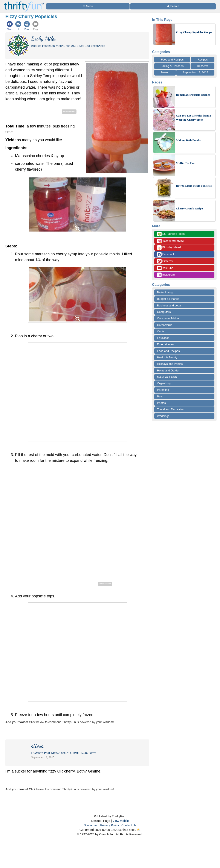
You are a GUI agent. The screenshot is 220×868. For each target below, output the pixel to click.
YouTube (165, 268)
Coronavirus (165, 325)
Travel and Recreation (171, 409)
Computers (164, 312)
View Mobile (121, 821)
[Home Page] (24, 2)
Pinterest (165, 261)
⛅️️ (139, 830)
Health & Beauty (167, 357)
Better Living (165, 292)
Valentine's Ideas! (171, 241)
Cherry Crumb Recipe (189, 208)
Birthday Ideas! (169, 248)
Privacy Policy (109, 825)
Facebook (166, 254)
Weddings (163, 416)
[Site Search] (173, 6)
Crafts (161, 331)
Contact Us (129, 825)
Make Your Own (167, 377)
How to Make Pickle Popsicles (194, 186)
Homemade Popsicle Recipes (193, 95)
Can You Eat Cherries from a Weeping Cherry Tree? (193, 118)
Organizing (164, 383)
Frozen (165, 72)
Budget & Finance (168, 299)
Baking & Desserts (172, 66)
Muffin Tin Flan (186, 163)
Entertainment (166, 344)
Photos (161, 403)
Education (163, 338)
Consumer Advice (168, 318)
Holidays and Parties (170, 364)
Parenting (163, 390)
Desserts (202, 66)
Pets (160, 396)
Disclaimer (91, 825)
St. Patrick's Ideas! (171, 234)
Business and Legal (169, 305)
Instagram (166, 275)
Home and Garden (169, 370)
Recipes (203, 60)
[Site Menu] (88, 6)
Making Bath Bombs (188, 140)
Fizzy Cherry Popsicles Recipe (194, 32)
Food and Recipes (172, 60)
